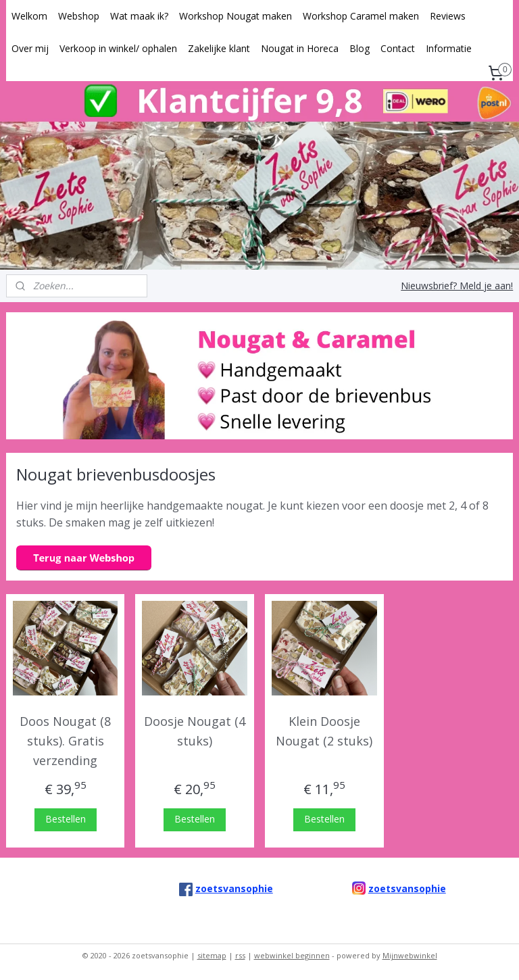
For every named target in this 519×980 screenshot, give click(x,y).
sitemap (212, 955)
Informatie (449, 48)
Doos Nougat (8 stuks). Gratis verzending (65, 741)
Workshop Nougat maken (236, 16)
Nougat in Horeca (300, 48)
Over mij (30, 48)
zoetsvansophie (407, 888)
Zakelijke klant (219, 48)
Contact (398, 48)
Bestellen (66, 819)
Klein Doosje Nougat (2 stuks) (324, 732)
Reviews (448, 16)
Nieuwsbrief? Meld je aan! (457, 286)
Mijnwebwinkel (410, 955)
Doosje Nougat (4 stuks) (195, 732)
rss (240, 955)
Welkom (29, 16)
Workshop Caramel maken (361, 16)
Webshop (79, 16)
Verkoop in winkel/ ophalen (118, 48)
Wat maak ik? (139, 16)
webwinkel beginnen (292, 955)
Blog (360, 48)
